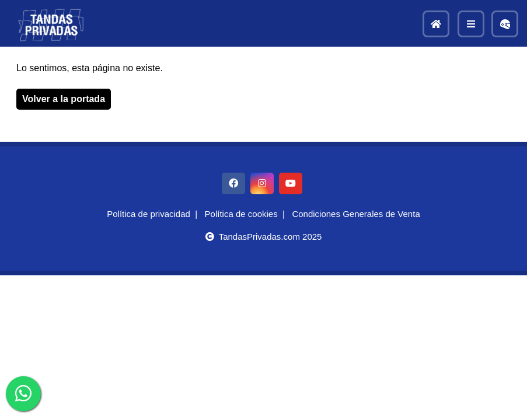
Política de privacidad (149, 214)
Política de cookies (241, 214)
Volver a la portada (64, 99)
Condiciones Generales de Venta (356, 214)
